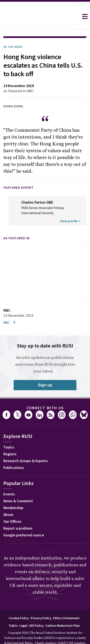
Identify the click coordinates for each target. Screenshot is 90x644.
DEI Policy (36, 613)
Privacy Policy (41, 606)
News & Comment (18, 489)
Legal (23, 613)
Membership (13, 496)
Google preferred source (24, 523)
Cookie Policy (19, 606)
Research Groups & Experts (26, 449)
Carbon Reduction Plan (63, 613)
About (8, 503)
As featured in (16, 226)
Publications (14, 456)
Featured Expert (19, 175)
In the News (13, 35)
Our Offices (12, 509)
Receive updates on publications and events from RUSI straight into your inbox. (45, 353)
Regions (10, 442)
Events (9, 482)
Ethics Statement (66, 606)
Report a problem (18, 516)
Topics (9, 435)
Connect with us (45, 396)
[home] (39, 16)
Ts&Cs (13, 613)
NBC (10, 310)
